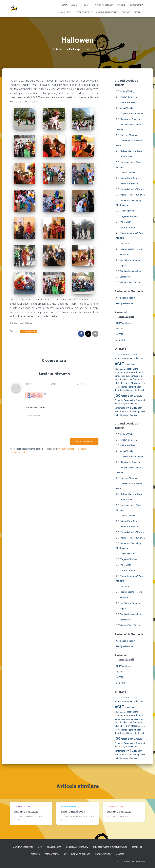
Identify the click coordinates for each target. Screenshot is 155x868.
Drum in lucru (65, 12)
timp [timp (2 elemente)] (137, 412)
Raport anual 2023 (73, 812)
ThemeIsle (141, 862)
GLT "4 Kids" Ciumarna (126, 97)
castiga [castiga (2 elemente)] (130, 369)
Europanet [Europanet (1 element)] (129, 379)
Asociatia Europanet (125, 298)
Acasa (64, 5)
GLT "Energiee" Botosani (127, 135)
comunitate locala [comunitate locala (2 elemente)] (123, 372)
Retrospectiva (136, 5)
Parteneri (139, 12)
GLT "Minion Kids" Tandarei (129, 178)
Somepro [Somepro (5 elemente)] (136, 408)
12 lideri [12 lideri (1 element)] (118, 355)
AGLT (40, 847)
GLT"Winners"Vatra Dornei (128, 282)
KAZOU (119, 334)
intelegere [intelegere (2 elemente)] (128, 387)
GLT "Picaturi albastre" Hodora (130, 189)
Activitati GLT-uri (28, 331)
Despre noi (137, 847)
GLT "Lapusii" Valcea (125, 173)
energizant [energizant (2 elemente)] (120, 379)
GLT (65, 854)
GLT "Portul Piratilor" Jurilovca (130, 195)
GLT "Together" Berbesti (127, 216)
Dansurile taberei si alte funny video (110, 847)
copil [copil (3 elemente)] (141, 372)
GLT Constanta (123, 244)
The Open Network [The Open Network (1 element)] (128, 412)
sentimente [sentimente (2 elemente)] (120, 408)
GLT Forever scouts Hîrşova (129, 249)
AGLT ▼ (75, 5)
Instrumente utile (84, 12)
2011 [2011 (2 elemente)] (128, 355)
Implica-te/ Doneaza (104, 5)
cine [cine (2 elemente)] (136, 369)
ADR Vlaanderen (124, 323)
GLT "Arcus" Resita (124, 108)
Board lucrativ (54, 847)
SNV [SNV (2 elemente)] (128, 408)
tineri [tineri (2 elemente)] (142, 412)
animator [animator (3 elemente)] (132, 364)
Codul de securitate (34, 408)
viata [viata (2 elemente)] (117, 415)
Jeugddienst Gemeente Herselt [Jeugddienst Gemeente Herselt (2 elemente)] (129, 390)
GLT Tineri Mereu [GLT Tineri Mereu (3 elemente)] (129, 383)
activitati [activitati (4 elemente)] (135, 358)
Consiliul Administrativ (107, 12)
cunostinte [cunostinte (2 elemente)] (131, 376)
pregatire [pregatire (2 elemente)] (125, 404)
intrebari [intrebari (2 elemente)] (137, 387)
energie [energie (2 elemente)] (140, 376)
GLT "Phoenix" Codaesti (127, 184)
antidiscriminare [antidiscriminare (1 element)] (120, 369)
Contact (126, 12)
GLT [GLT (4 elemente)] (117, 383)
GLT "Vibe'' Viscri (124, 222)
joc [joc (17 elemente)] (117, 395)
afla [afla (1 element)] (142, 359)
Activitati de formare (23, 847)
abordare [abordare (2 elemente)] (119, 358)
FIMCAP (120, 329)
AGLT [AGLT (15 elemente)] (119, 364)
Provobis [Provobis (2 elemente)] (134, 404)
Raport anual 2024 (26, 812)
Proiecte (121, 5)
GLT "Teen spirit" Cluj (125, 211)
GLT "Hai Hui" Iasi (124, 157)
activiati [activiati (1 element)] (127, 359)
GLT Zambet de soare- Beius (129, 271)
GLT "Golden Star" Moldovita (129, 151)
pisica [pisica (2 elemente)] (117, 404)
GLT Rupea (121, 266)
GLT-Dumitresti (123, 277)
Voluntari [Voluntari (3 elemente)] (124, 415)
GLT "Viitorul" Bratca (125, 228)
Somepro (120, 340)
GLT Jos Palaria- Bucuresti (129, 260)
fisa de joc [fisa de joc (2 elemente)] (138, 379)
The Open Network (124, 303)
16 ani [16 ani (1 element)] (123, 355)
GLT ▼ (87, 5)
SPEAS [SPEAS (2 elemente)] (118, 412)
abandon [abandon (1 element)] (134, 355)
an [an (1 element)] (125, 365)
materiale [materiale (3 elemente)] (126, 396)
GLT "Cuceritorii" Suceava (128, 119)
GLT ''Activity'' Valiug (125, 91)
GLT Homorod (123, 255)
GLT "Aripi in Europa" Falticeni (130, 114)
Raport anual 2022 (119, 812)
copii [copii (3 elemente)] (135, 372)
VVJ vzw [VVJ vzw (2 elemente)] (134, 415)
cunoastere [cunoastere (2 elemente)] (120, 376)
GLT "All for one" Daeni (126, 102)
